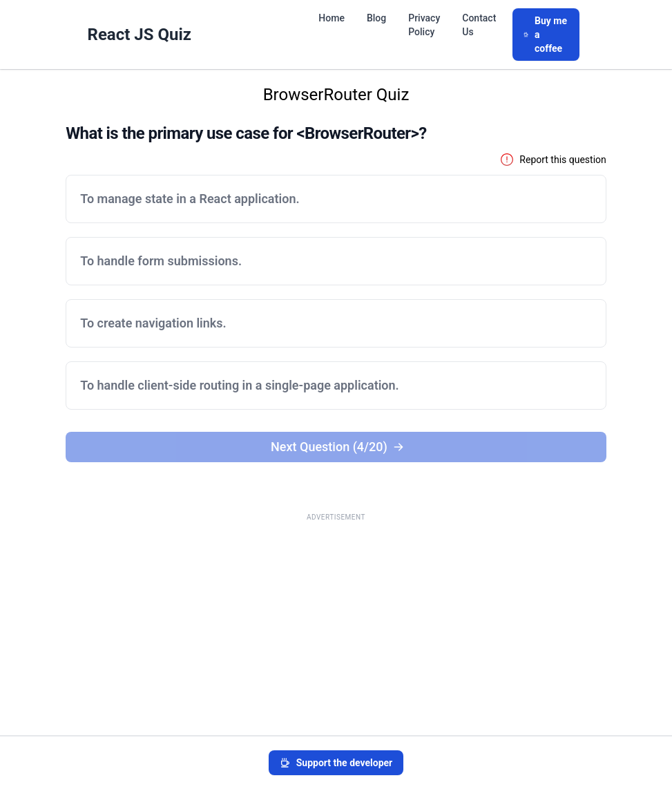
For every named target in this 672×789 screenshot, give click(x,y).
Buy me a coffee (545, 35)
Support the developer (336, 763)
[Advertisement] (336, 625)
